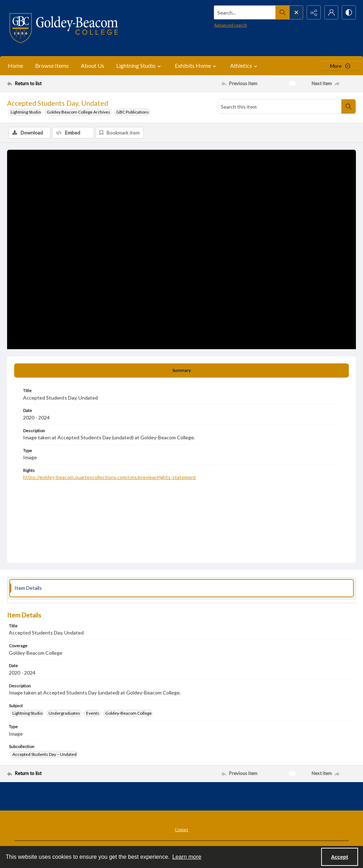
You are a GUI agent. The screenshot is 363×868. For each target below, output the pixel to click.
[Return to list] (54, 83)
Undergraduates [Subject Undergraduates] (64, 713)
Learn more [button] (187, 857)
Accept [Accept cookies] (340, 857)
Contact (181, 830)
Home (15, 65)
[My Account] (331, 12)
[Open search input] (296, 12)
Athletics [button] (245, 66)
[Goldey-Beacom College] (64, 28)
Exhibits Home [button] (196, 66)
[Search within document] (348, 106)
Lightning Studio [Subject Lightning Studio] (27, 713)
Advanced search (230, 25)
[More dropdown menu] (340, 66)
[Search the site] (244, 12)
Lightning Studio (26, 112)
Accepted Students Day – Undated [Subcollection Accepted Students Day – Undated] (44, 754)
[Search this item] (280, 106)
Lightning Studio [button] (139, 66)
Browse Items (52, 65)
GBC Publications (133, 112)
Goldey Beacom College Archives (79, 112)
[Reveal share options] (313, 12)
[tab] (181, 370)
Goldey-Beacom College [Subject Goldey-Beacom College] (129, 713)
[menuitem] (181, 829)
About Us (93, 65)
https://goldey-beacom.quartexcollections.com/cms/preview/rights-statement (110, 477)
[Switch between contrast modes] (349, 12)
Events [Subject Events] (93, 713)
